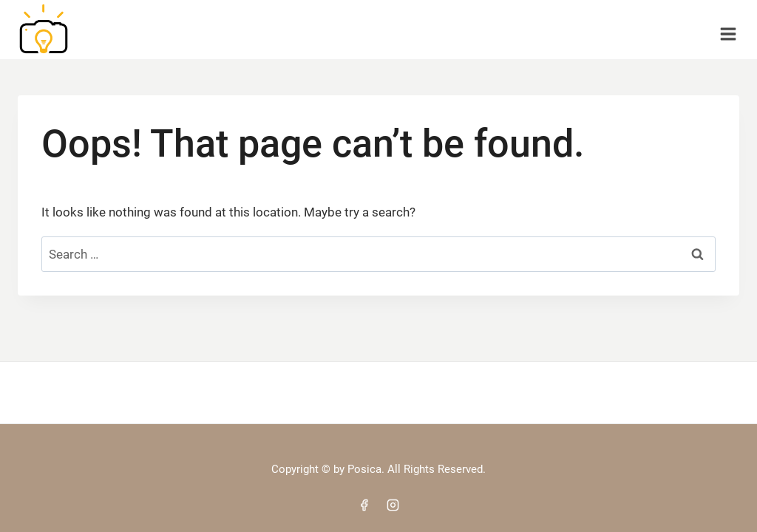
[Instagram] (393, 505)
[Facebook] (364, 505)
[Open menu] (728, 29)
